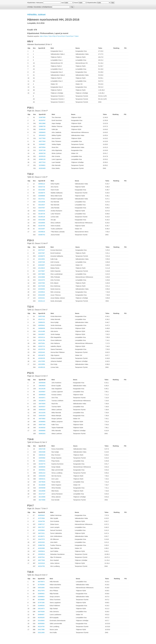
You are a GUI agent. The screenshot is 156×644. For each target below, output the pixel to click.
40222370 (42, 280)
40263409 (42, 168)
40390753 (42, 235)
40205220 (42, 156)
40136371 (41, 536)
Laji (62, 3)
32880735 (42, 126)
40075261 (42, 343)
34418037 (42, 334)
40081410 (42, 473)
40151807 (42, 229)
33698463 (42, 132)
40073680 (42, 274)
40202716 (42, 187)
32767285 (41, 603)
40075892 (42, 419)
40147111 (42, 319)
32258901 (42, 165)
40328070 (42, 401)
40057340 (42, 425)
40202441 (42, 298)
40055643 (41, 515)
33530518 (41, 554)
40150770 (42, 464)
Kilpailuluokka (92, 3)
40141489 (42, 331)
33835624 (41, 551)
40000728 (42, 153)
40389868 (42, 196)
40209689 (41, 600)
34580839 (42, 328)
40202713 (42, 346)
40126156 (42, 389)
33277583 (42, 138)
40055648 (42, 383)
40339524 (42, 292)
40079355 (42, 404)
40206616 (42, 232)
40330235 (42, 358)
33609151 (42, 479)
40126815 (42, 268)
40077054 (42, 141)
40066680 (42, 431)
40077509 (41, 560)
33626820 (42, 386)
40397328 (42, 262)
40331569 (42, 220)
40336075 (42, 256)
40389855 (42, 422)
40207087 (42, 253)
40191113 (42, 301)
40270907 (42, 271)
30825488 (42, 452)
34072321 (41, 533)
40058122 (42, 184)
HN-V (42, 36)
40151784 (42, 340)
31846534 (41, 606)
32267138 (42, 150)
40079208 (41, 612)
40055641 (42, 325)
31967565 (42, 117)
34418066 (42, 491)
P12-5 (63, 36)
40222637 (42, 205)
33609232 (42, 455)
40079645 (42, 482)
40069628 (42, 395)
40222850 (42, 364)
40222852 (42, 259)
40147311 (42, 199)
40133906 (42, 497)
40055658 (42, 488)
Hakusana (39, 3)
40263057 (42, 265)
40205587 (42, 392)
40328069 (42, 223)
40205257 (42, 407)
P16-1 (46, 36)
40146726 (42, 214)
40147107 (42, 494)
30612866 (42, 123)
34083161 (42, 461)
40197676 (42, 349)
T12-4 (59, 36)
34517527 (41, 527)
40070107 (42, 250)
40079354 (42, 147)
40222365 (42, 190)
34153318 (41, 563)
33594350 (42, 476)
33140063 (41, 620)
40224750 (41, 566)
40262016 (42, 211)
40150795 (42, 226)
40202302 (41, 542)
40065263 (42, 410)
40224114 (42, 337)
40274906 (42, 500)
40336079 (42, 193)
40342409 (42, 295)
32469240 (42, 129)
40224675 (42, 355)
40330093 (42, 289)
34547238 (42, 449)
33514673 (41, 609)
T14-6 (68, 36)
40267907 (42, 208)
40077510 (42, 162)
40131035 (42, 413)
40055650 (41, 623)
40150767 (42, 120)
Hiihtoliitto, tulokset (36, 15)
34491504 (42, 416)
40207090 (42, 283)
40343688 (42, 277)
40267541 (41, 557)
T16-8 (76, 36)
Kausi (76, 3)
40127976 (41, 591)
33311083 (41, 632)
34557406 (42, 316)
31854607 (42, 144)
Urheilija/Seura (47, 7)
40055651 (42, 470)
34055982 (42, 458)
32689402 (41, 594)
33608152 (42, 322)
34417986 (41, 629)
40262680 (41, 548)
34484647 (41, 615)
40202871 (42, 398)
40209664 (41, 530)
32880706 (41, 545)
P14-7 (72, 36)
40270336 (42, 286)
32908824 (41, 597)
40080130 (42, 159)
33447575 (41, 539)
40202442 (42, 352)
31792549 (41, 585)
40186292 (42, 428)
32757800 (41, 518)
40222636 (42, 202)
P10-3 (55, 36)
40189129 (42, 217)
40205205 (41, 617)
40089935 (42, 467)
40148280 (42, 485)
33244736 (41, 521)
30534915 (42, 135)
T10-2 (50, 36)
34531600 (41, 588)
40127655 (42, 361)
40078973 (41, 582)
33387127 (41, 524)
